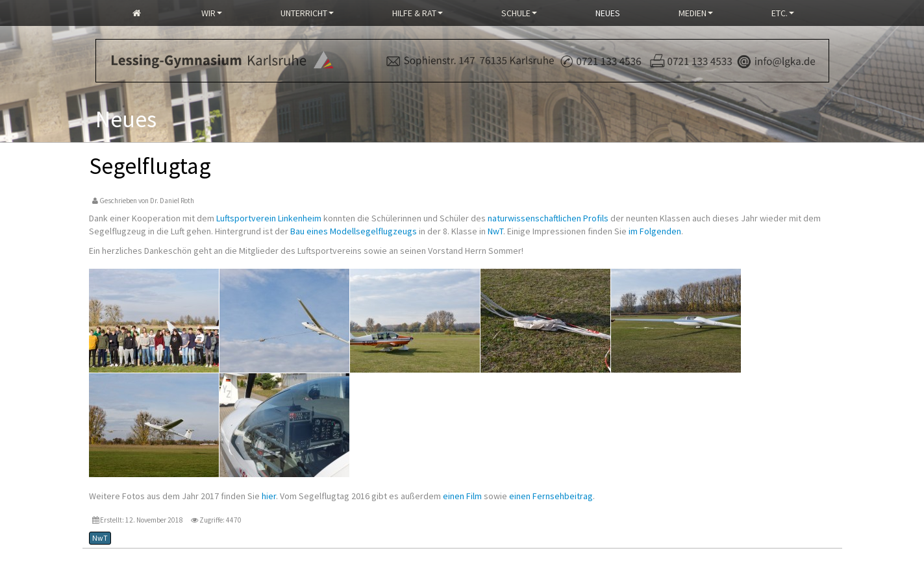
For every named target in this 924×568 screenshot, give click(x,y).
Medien (696, 13)
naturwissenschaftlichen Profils (548, 218)
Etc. (783, 13)
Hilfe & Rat (418, 13)
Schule (519, 13)
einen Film (462, 496)
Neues (608, 13)
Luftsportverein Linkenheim (269, 218)
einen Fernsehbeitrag (551, 496)
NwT (495, 231)
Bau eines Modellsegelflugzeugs (354, 231)
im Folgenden (655, 231)
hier (269, 496)
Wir (212, 13)
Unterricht (307, 13)
